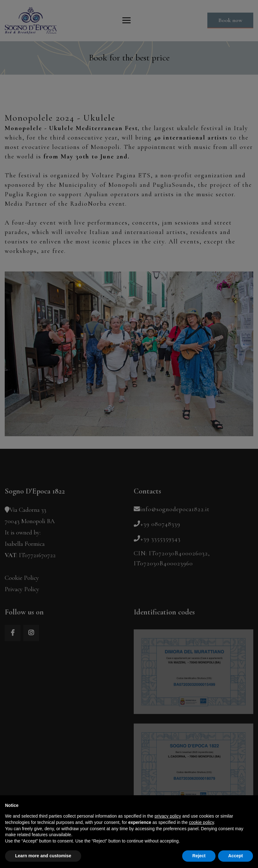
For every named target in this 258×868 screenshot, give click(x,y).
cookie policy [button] (201, 822)
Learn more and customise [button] (43, 856)
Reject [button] (199, 856)
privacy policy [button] (168, 816)
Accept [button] (236, 856)
